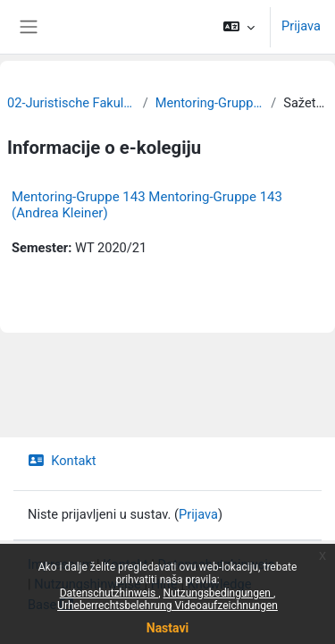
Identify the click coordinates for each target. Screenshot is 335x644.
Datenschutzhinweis (109, 593)
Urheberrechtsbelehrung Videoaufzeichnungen (167, 606)
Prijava (301, 26)
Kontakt (62, 461)
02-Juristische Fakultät (71, 103)
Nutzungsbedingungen (218, 593)
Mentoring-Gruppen (210, 103)
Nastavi (167, 628)
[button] (239, 27)
